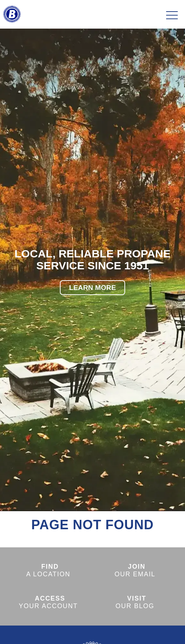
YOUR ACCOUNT (48, 602)
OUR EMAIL (135, 570)
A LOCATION (48, 570)
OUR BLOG (135, 602)
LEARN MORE (93, 288)
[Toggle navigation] (172, 16)
